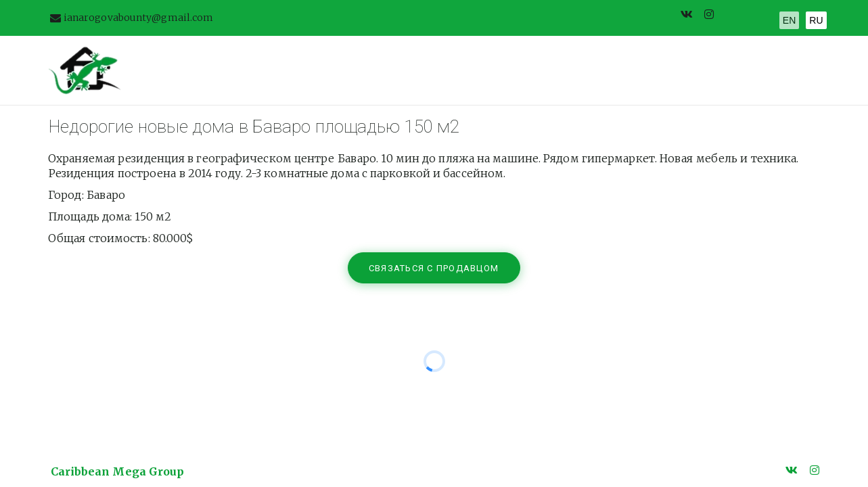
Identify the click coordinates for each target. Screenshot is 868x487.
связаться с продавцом (435, 268)
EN (789, 20)
